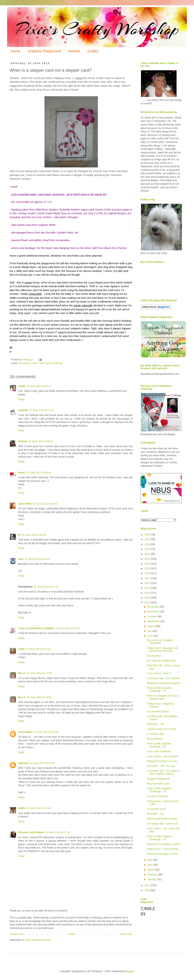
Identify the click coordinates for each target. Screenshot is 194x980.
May (150, 860)
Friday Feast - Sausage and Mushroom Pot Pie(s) (162, 650)
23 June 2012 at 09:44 (37, 559)
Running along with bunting (162, 819)
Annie (22, 473)
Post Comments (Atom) (38, 940)
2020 (148, 564)
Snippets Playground (44, 51)
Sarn (21, 559)
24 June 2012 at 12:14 (39, 808)
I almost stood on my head (161, 729)
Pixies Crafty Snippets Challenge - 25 (159, 745)
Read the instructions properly (163, 683)
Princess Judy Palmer (31, 832)
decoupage (24, 363)
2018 (148, 573)
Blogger (129, 971)
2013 (148, 598)
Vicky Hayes (25, 732)
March (151, 870)
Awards (74, 51)
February (153, 874)
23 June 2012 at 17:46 (39, 673)
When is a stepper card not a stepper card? (163, 697)
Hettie (22, 808)
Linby (21, 649)
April (150, 865)
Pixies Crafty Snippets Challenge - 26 (159, 689)
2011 (148, 885)
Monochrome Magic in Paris (162, 854)
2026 (148, 534)
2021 (148, 559)
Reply (21, 399)
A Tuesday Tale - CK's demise (163, 678)
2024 (148, 544)
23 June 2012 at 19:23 (46, 732)
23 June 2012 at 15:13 (38, 649)
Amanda (23, 410)
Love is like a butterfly (159, 751)
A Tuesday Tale (155, 734)
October (152, 617)
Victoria (23, 441)
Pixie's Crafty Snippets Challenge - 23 (159, 838)
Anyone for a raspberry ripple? (164, 844)
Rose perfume (155, 739)
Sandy (22, 386)
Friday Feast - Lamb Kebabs (163, 849)
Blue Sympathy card (158, 784)
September (154, 621)
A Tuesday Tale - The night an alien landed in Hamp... (163, 772)
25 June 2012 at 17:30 (58, 832)
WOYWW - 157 (155, 814)
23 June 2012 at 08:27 (41, 441)
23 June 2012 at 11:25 (67, 628)
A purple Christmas (157, 796)
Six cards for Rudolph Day (161, 661)
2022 (148, 554)
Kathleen (23, 763)
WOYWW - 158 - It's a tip (161, 766)
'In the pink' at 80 (156, 809)
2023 (148, 549)
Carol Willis (25, 504)
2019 (148, 568)
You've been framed (158, 712)
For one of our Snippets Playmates (160, 642)
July (150, 631)
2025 (148, 539)
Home (16, 51)
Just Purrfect (154, 656)
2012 (148, 602)
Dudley (93, 51)
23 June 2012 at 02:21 (39, 386)
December (153, 607)
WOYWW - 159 (155, 724)
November (153, 612)
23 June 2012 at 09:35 (34, 535)
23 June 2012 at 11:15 (46, 587)
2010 (148, 890)
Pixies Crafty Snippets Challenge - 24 (159, 790)
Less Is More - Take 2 (159, 673)
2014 (148, 593)
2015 (148, 588)
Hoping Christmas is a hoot (162, 761)
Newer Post (17, 934)
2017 (148, 578)
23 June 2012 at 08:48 (39, 473)
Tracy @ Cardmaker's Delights (36, 628)
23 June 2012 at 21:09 (42, 763)
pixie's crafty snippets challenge (47, 363)
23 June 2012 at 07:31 (41, 410)
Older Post (126, 934)
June (150, 636)
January (152, 879)
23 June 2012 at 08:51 (45, 504)
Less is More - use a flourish (162, 756)
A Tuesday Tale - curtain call (162, 824)
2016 (148, 583)
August (152, 626)
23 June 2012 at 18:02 (39, 697)
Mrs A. (22, 673)
